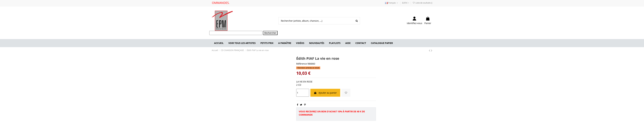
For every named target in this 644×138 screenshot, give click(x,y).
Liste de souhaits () (422, 3)
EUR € (406, 3)
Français (392, 3)
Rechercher (270, 33)
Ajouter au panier (325, 93)
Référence (302, 64)
